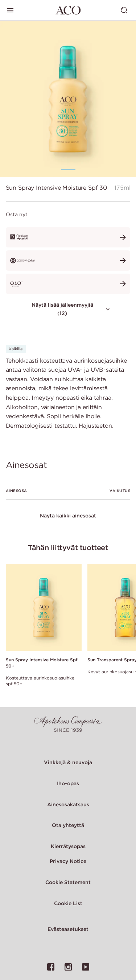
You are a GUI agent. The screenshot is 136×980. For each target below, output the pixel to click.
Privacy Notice (68, 861)
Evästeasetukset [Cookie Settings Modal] (68, 929)
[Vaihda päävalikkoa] (10, 10)
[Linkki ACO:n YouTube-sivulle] (86, 967)
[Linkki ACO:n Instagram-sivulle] (68, 967)
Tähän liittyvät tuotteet (68, 547)
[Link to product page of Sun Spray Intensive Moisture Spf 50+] (44, 608)
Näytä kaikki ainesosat (68, 516)
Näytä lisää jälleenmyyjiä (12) (72, 309)
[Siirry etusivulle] (68, 10)
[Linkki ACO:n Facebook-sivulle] (51, 967)
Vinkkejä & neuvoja (68, 762)
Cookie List (68, 903)
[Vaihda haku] (124, 10)
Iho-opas (68, 783)
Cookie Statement (68, 882)
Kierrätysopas (68, 846)
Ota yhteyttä (68, 825)
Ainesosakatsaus (68, 804)
